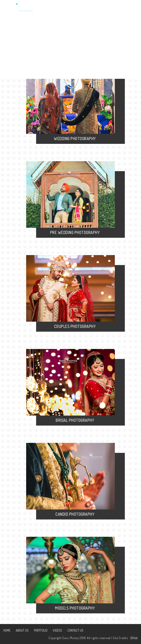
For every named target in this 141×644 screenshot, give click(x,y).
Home (7, 630)
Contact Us (75, 630)
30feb (134, 638)
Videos (57, 630)
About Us (22, 630)
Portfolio (41, 630)
